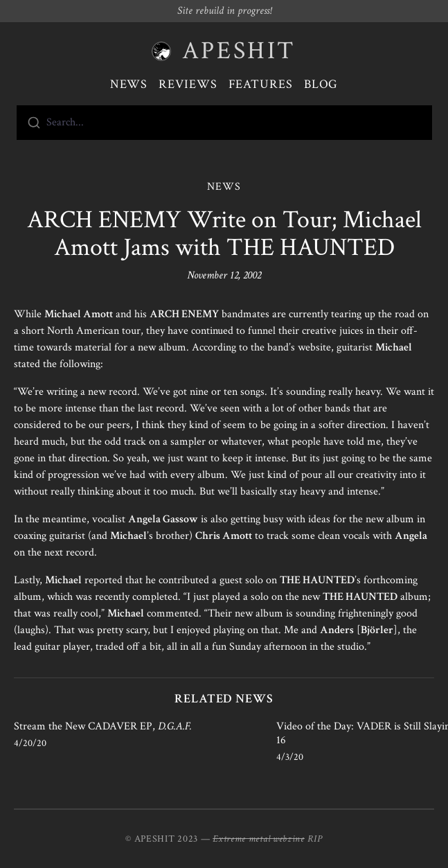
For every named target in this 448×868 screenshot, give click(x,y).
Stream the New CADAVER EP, (103, 726)
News (129, 84)
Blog (321, 84)
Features (261, 84)
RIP (315, 839)
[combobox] (224, 123)
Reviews (188, 84)
